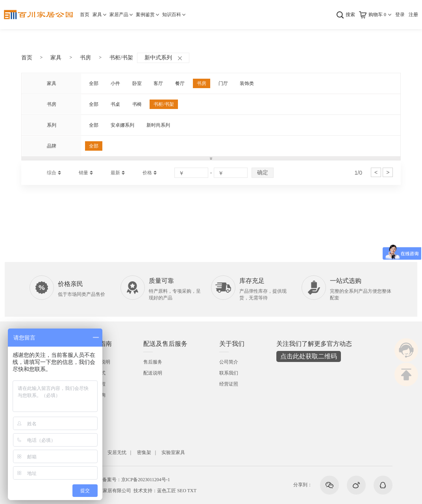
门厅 (223, 83)
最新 (115, 173)
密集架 (144, 452)
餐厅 (180, 83)
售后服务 (153, 362)
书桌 (115, 104)
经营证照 (229, 384)
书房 (85, 58)
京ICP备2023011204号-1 (146, 480)
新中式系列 (163, 58)
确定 (263, 172)
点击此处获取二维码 (309, 356)
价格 (147, 173)
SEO (182, 491)
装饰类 (247, 83)
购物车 (377, 15)
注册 (413, 15)
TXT (192, 491)
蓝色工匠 (167, 491)
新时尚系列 (158, 125)
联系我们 (229, 373)
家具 (97, 15)
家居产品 (119, 15)
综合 (52, 173)
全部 (94, 83)
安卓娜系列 (122, 125)
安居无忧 (117, 452)
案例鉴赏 (145, 15)
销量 (83, 173)
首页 (85, 15)
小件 (115, 83)
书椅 (137, 104)
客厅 (158, 83)
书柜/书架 (121, 58)
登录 (400, 15)
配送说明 (153, 373)
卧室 (137, 83)
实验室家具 (173, 452)
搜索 (350, 15)
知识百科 (172, 15)
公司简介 (229, 362)
